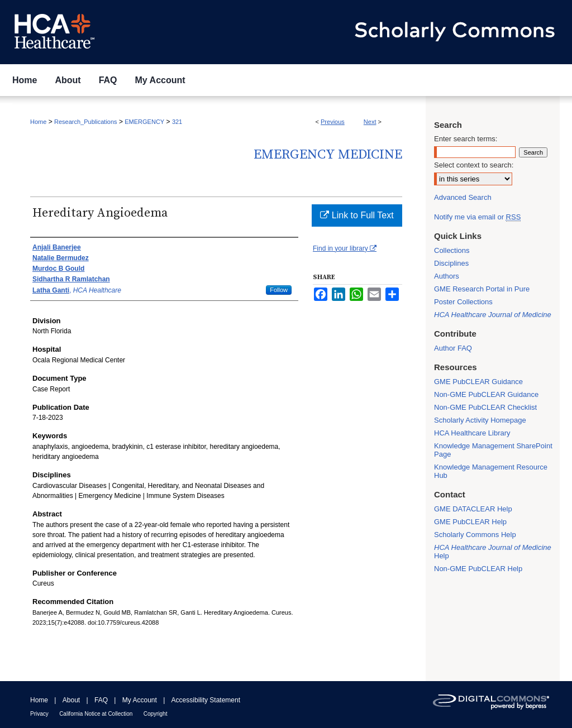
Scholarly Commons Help (475, 535)
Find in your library (345, 248)
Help (493, 552)
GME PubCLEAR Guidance (478, 382)
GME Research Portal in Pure (482, 289)
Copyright (156, 714)
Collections (452, 250)
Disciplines (451, 263)
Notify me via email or (477, 217)
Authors (447, 276)
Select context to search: (474, 165)
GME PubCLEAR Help (470, 522)
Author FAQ (453, 348)
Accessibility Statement (206, 700)
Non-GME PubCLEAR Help (478, 569)
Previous (333, 122)
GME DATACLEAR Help (473, 509)
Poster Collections (463, 302)
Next (370, 122)
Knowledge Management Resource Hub (491, 471)
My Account (140, 700)
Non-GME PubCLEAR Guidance (486, 394)
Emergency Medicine (328, 155)
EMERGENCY (144, 122)
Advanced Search (463, 197)
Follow (279, 290)
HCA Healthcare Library (472, 433)
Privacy (39, 714)
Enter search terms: (466, 139)
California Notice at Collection (96, 714)
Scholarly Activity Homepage (480, 420)
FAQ (101, 700)
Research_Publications (86, 122)
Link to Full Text (357, 215)
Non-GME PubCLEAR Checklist (485, 407)
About (71, 700)
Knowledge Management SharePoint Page (493, 450)
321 (177, 122)
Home (38, 122)
